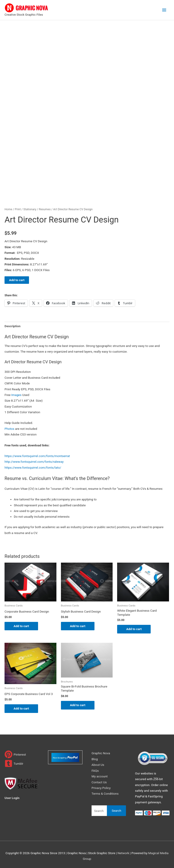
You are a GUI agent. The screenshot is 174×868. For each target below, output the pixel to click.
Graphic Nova (101, 753)
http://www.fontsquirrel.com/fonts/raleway (34, 462)
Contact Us (99, 782)
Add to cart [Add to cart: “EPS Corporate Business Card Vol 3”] (21, 708)
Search (116, 811)
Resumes (45, 209)
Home (8, 209)
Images (16, 395)
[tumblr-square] (14, 764)
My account (100, 776)
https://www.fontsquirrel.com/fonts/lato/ (33, 467)
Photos (9, 429)
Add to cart (17, 280)
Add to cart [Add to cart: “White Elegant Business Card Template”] (134, 629)
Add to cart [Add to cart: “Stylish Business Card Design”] (78, 626)
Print (18, 209)
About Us (98, 765)
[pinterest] (15, 755)
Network (123, 853)
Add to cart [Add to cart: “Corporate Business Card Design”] (21, 626)
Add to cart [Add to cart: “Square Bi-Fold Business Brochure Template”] (78, 705)
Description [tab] (12, 326)
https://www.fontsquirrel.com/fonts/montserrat (37, 456)
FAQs (95, 771)
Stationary (30, 209)
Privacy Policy (101, 788)
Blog (95, 759)
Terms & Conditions (105, 794)
